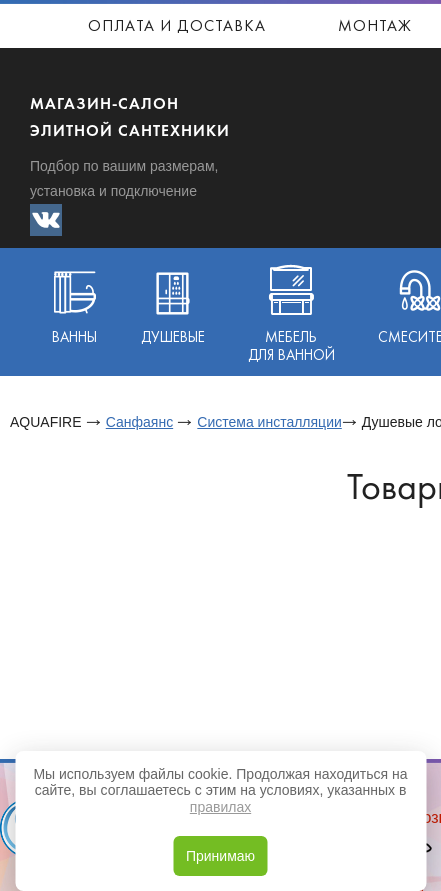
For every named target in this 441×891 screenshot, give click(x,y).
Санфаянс (139, 422)
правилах (220, 807)
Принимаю (220, 856)
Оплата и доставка (177, 27)
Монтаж (375, 27)
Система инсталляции (269, 422)
